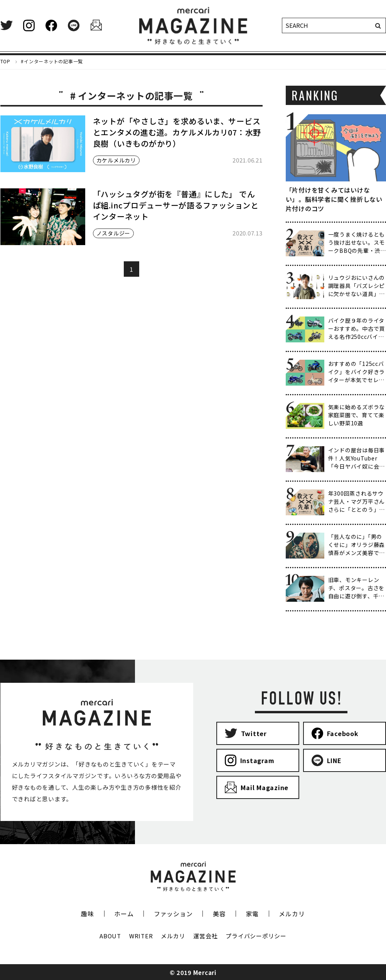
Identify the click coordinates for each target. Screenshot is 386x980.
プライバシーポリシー (256, 936)
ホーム (124, 914)
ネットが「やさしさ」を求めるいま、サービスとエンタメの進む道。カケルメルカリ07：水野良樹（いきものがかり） (177, 132)
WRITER (141, 936)
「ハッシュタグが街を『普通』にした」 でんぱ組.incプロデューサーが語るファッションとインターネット (176, 205)
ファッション (173, 914)
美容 (219, 914)
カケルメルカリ (116, 160)
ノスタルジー (114, 233)
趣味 (88, 914)
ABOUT (110, 936)
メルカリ (292, 914)
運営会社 (205, 936)
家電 (253, 914)
